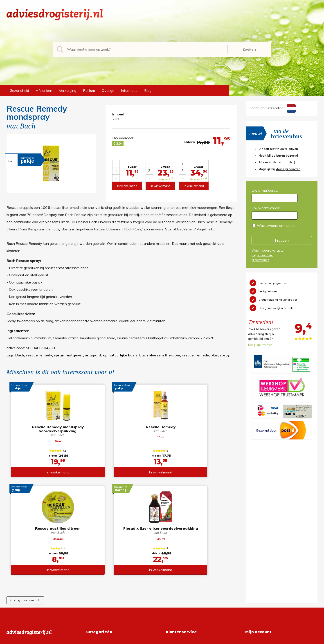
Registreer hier (262, 255)
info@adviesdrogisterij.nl (26, 549)
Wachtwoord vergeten (268, 250)
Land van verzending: (272, 108)
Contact (172, 571)
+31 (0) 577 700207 (24, 557)
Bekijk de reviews (260, 345)
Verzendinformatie (181, 564)
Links (170, 578)
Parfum (89, 90)
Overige (108, 90)
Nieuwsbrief (260, 260)
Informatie (129, 90)
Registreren (255, 549)
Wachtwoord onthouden (277, 225)
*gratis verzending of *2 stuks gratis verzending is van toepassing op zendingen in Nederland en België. (162, 639)
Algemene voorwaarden (185, 549)
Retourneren (176, 557)
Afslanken (44, 90)
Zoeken (249, 49)
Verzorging (68, 90)
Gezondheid (19, 90)
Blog (148, 90)
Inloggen (282, 240)
